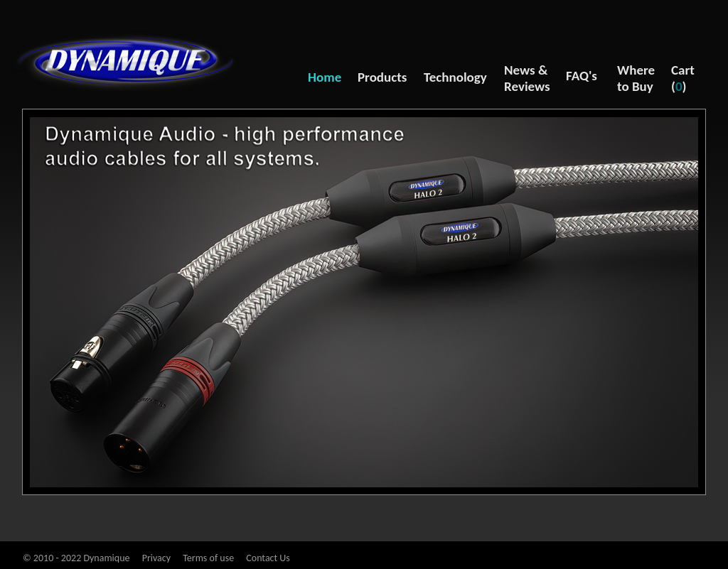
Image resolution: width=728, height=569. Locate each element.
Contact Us (268, 558)
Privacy (156, 558)
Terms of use (208, 558)
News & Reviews (527, 78)
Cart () (683, 78)
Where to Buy (636, 78)
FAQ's (582, 76)
